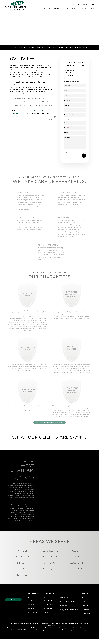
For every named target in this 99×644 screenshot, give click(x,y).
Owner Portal (33, 617)
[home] (17, 6)
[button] (91, 5)
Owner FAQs (33, 609)
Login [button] (92, 9)
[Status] (75, 110)
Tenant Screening (34, 47)
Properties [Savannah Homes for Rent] (75, 9)
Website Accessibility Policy (58, 637)
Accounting (70, 47)
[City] (75, 90)
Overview (14, 47)
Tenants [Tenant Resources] (57, 9)
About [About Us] (85, 9)
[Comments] (75, 143)
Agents (65, 9)
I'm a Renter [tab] (70, 75)
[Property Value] (75, 115)
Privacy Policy (50, 630)
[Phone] (75, 133)
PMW (80, 628)
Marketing (23, 47)
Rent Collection (48, 47)
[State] (75, 95)
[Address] (75, 86)
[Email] (75, 128)
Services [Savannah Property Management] (38, 9)
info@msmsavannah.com (69, 614)
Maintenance (60, 47)
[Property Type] (75, 105)
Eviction (78, 47)
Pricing (85, 47)
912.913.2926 (80, 4)
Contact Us (13, 605)
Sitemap (87, 628)
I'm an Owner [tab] (70, 73)
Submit (66, 152)
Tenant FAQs (49, 609)
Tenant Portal (49, 617)
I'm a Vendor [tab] (70, 78)
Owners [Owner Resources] (48, 9)
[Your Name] (75, 123)
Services (31, 613)
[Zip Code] (75, 100)
